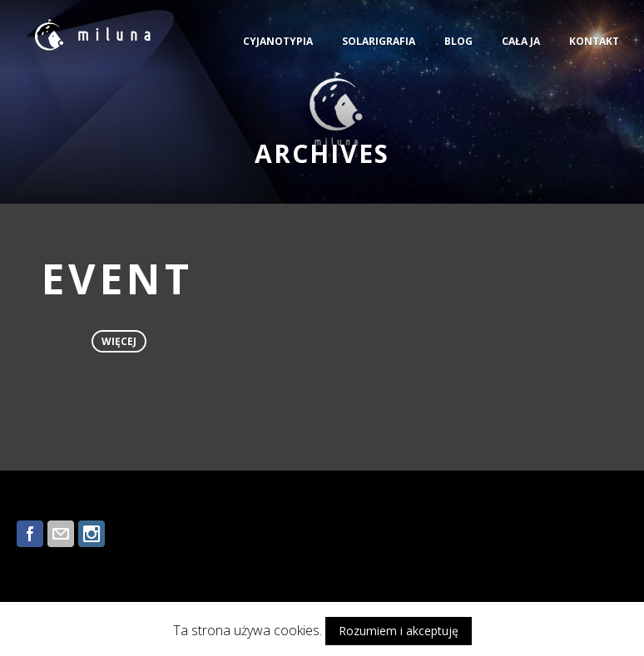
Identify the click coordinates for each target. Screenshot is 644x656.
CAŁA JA (521, 41)
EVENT (117, 279)
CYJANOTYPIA (278, 41)
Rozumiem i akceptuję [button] (399, 631)
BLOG (458, 41)
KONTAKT (594, 41)
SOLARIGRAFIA (379, 41)
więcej (119, 341)
